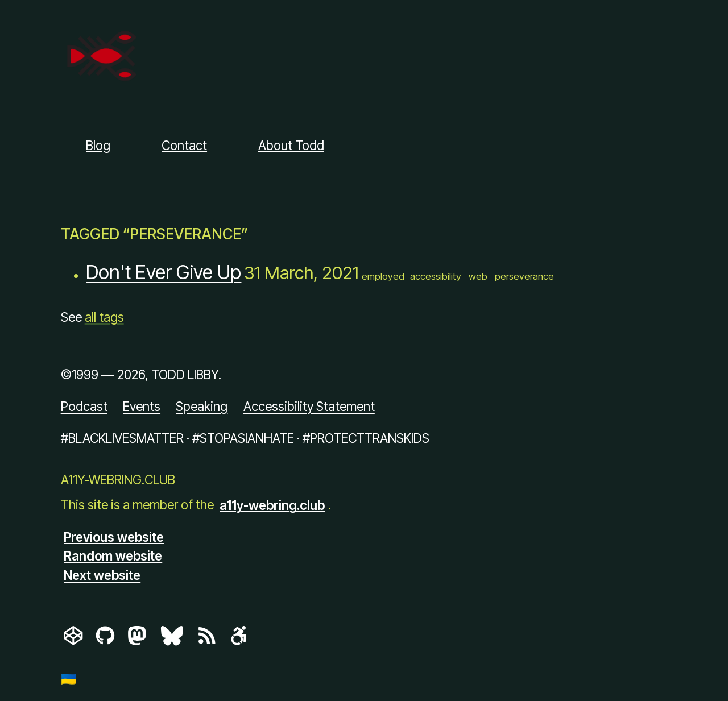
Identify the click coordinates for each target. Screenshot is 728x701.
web (478, 276)
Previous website (114, 536)
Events (142, 406)
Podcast (84, 406)
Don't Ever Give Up (164, 273)
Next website (102, 575)
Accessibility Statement (309, 406)
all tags (104, 317)
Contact (184, 145)
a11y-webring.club (272, 505)
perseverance (524, 276)
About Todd (291, 145)
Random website (113, 556)
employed (383, 276)
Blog (98, 145)
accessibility (436, 276)
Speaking (202, 406)
